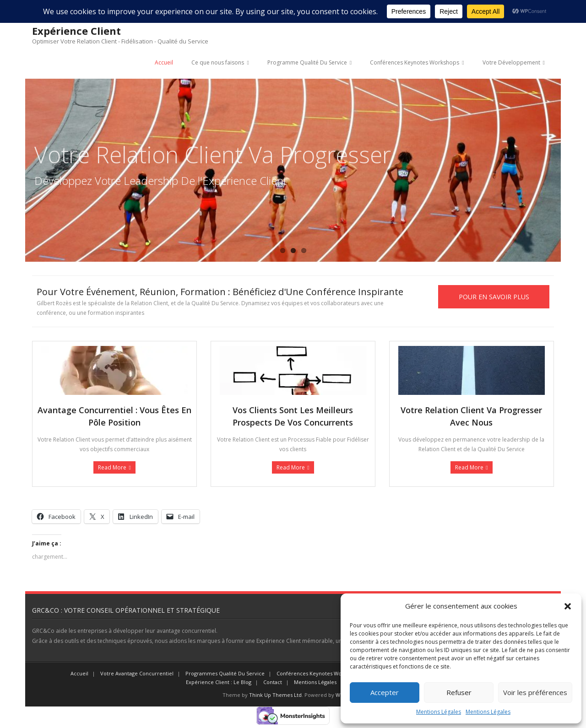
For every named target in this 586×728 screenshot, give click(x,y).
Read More (112, 467)
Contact (273, 682)
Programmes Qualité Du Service (225, 673)
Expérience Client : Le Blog (219, 682)
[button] (568, 606)
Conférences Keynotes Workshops (415, 62)
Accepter (385, 692)
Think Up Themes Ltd (275, 695)
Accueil (164, 62)
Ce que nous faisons (218, 62)
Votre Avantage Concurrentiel (137, 673)
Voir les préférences (535, 692)
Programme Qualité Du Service (307, 62)
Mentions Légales (439, 712)
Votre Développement (511, 62)
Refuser (459, 692)
